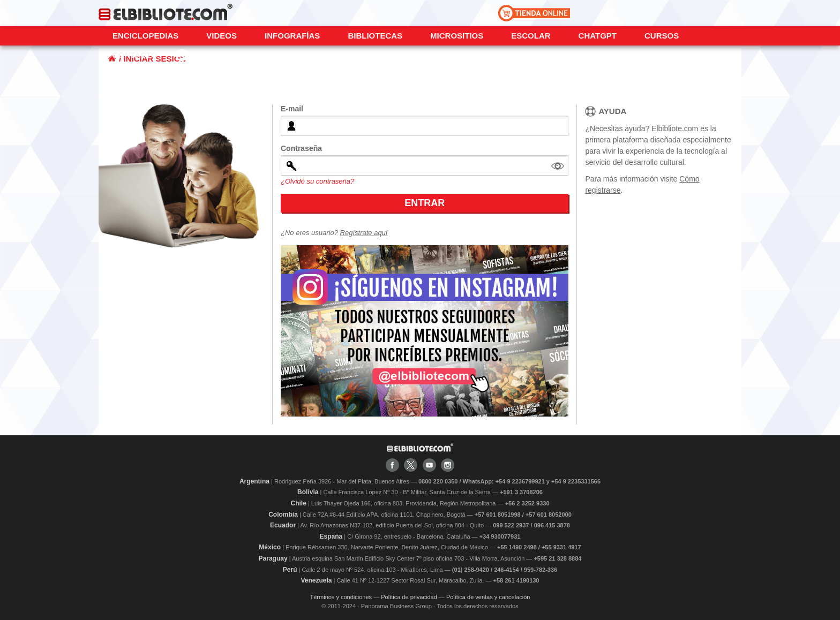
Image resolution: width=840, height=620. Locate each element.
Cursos (662, 36)
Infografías (292, 36)
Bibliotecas (375, 36)
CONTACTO (135, 55)
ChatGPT (598, 36)
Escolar (531, 36)
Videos (222, 36)
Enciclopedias (145, 36)
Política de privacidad (409, 597)
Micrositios (457, 36)
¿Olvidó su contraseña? (317, 181)
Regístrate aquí (364, 233)
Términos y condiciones (341, 597)
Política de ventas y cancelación (488, 597)
